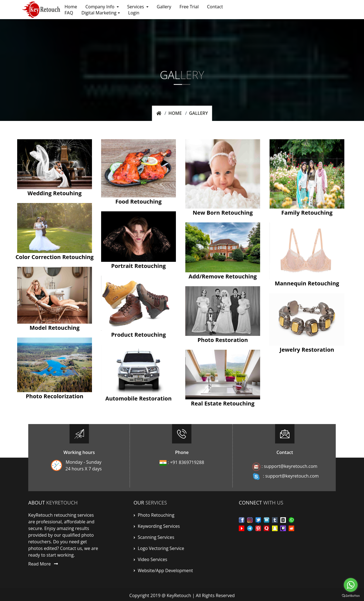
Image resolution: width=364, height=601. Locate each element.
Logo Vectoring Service (159, 547)
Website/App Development (163, 569)
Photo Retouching (154, 515)
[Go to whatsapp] (351, 585)
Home (175, 113)
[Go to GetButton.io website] (351, 595)
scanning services (154, 536)
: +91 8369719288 (182, 462)
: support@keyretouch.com (285, 466)
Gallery (198, 113)
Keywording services (157, 526)
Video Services (150, 558)
